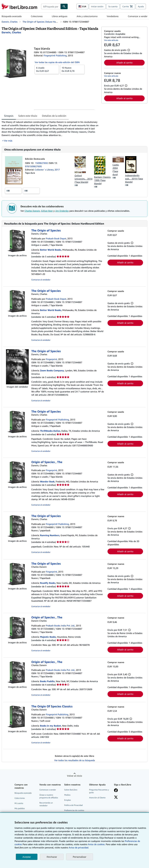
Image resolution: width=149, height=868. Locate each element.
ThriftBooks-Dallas (50, 431)
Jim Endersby (62, 211)
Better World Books (51, 250)
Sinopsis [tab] (9, 116)
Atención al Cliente (97, 798)
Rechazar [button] (52, 857)
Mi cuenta (19, 803)
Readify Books (48, 583)
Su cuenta (113, 6)
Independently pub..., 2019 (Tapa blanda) (134, 179)
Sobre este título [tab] (28, 116)
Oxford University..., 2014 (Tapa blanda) (83, 179)
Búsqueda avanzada (12, 16)
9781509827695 (33, 166)
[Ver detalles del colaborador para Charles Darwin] (11, 32)
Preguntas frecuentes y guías (99, 791)
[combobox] (51, 6)
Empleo (68, 800)
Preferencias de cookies (74, 810)
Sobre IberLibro (71, 790)
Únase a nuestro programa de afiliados (49, 796)
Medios (67, 795)
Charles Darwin (32, 211)
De (47, 69)
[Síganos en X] (116, 798)
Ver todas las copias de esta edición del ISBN (57, 62)
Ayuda (141, 6)
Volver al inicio (74, 776)
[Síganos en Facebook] (116, 791)
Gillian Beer (47, 211)
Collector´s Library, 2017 (47, 170)
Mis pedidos (20, 808)
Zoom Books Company (52, 370)
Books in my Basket (51, 726)
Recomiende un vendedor (46, 804)
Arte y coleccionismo (87, 16)
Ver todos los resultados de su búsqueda (74, 760)
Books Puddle (47, 681)
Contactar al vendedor (41, 280)
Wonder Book (47, 481)
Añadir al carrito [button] (124, 63)
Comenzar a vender (138, 16)
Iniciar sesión (97, 6)
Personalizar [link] (80, 857)
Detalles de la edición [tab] (54, 116)
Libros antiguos (60, 16)
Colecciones (37, 16)
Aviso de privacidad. (79, 847)
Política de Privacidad (73, 805)
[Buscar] (64, 6)
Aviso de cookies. (97, 844)
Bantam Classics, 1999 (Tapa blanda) (103, 180)
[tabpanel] (50, 131)
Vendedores (113, 16)
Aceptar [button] (27, 857)
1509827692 (42, 163)
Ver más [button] (8, 141)
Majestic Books (48, 637)
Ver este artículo (111, 40)
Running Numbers (50, 535)
